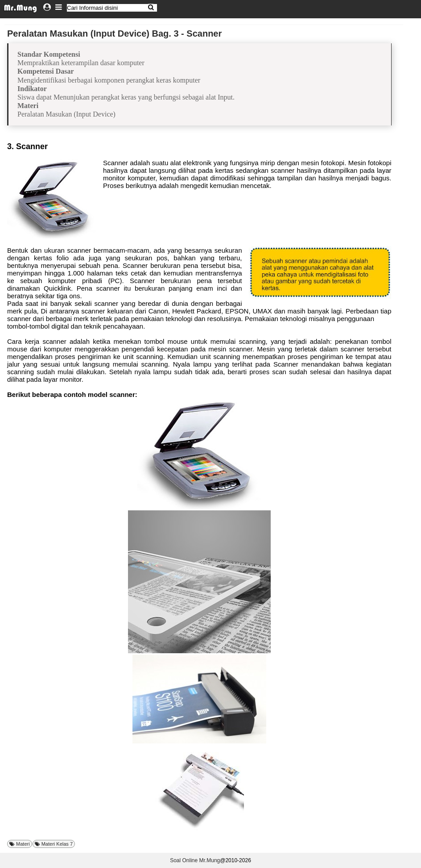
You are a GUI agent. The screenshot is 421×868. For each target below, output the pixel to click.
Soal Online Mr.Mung (195, 860)
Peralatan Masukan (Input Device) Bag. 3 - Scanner (114, 33)
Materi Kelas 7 (57, 844)
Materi (23, 844)
